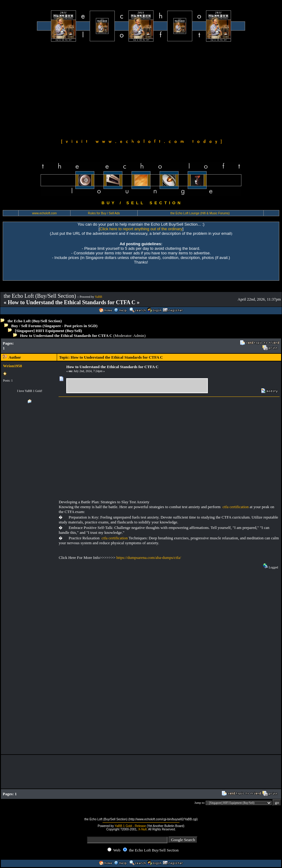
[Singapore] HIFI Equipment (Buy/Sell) (49, 331)
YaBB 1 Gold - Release (130, 826)
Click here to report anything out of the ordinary (141, 229)
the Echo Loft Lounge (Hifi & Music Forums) (200, 213)
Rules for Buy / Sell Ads (104, 213)
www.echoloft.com (44, 213)
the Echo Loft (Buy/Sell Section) (35, 321)
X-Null (142, 829)
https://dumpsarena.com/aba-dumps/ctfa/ (149, 558)
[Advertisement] (141, 89)
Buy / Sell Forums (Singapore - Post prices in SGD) (54, 326)
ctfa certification (236, 507)
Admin (139, 336)
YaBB (99, 297)
